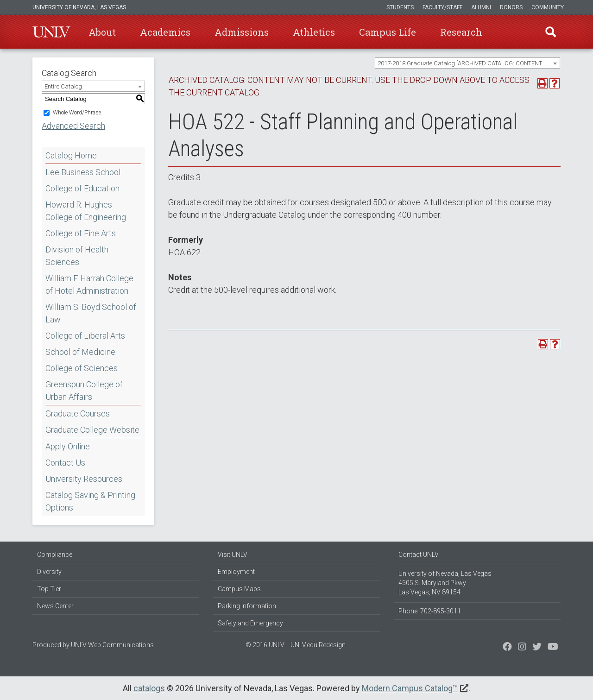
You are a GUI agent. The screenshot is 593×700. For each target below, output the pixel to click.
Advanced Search (73, 126)
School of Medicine (80, 352)
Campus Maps (239, 589)
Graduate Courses (78, 413)
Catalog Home (71, 155)
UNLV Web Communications (112, 645)
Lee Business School (83, 172)
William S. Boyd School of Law (91, 313)
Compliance (55, 555)
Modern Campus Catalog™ (410, 688)
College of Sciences (82, 368)
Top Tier (49, 589)
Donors (511, 7)
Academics (165, 32)
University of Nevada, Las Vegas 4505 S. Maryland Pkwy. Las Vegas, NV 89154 (445, 583)
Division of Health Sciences (77, 256)
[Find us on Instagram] (537, 648)
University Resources (84, 479)
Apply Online (68, 446)
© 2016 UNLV (265, 645)
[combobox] (467, 63)
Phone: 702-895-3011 (430, 611)
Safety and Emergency (250, 623)
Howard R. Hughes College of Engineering (86, 211)
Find (551, 32)
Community (548, 7)
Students (400, 7)
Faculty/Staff (442, 7)
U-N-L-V (51, 32)
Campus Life (388, 32)
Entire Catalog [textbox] (63, 86)
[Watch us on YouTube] (553, 648)
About (102, 32)
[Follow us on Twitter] (522, 648)
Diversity (49, 572)
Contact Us (65, 463)
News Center (55, 606)
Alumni (481, 7)
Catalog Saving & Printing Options (90, 501)
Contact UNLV (419, 555)
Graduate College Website (92, 430)
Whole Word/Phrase (77, 113)
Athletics (314, 32)
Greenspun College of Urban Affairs (84, 391)
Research (461, 32)
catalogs (149, 688)
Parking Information (247, 606)
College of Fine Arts (81, 233)
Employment (236, 572)
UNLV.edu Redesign (318, 645)
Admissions (242, 32)
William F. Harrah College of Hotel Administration (89, 284)
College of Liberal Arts (85, 336)
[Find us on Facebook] (507, 648)
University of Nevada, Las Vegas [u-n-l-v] (79, 7)
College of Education (82, 188)
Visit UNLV (233, 555)
